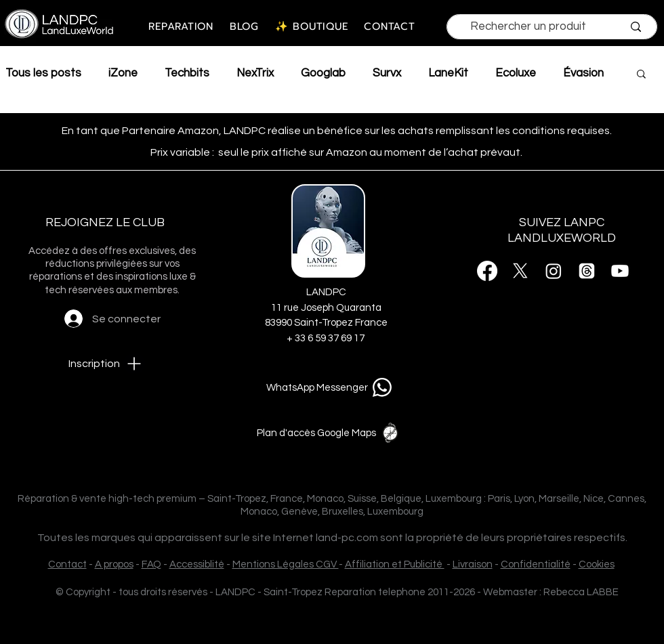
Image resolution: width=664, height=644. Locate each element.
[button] (641, 75)
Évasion (583, 73)
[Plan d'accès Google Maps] (330, 433)
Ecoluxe (516, 73)
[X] (520, 271)
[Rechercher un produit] (528, 27)
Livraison (473, 564)
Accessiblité (197, 564)
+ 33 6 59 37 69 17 (327, 338)
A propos (114, 564)
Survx (387, 73)
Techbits (187, 73)
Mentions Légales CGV (286, 564)
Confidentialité (536, 564)
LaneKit (448, 73)
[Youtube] (620, 271)
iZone (123, 73)
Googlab (323, 73)
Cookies (597, 564)
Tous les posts (43, 73)
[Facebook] (487, 271)
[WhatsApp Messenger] (331, 387)
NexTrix (255, 73)
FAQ (151, 564)
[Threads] (587, 271)
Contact (67, 564)
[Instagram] (554, 271)
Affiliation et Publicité (395, 564)
